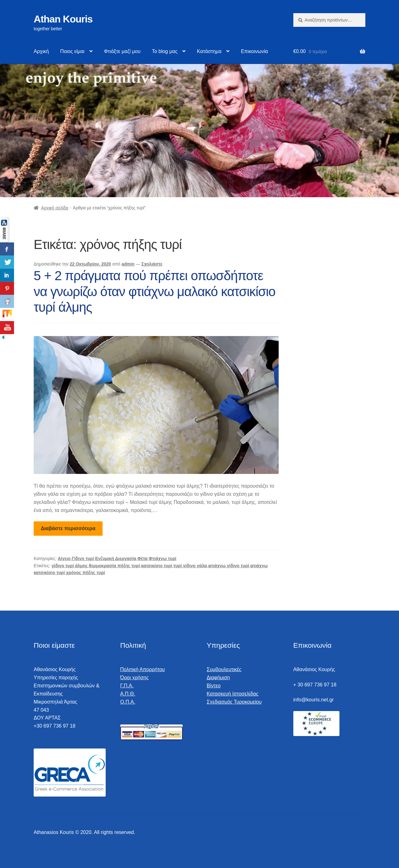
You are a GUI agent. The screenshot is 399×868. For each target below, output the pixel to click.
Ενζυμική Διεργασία (116, 558)
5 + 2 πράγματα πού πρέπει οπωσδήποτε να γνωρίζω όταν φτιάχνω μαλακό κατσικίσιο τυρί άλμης (154, 292)
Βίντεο (214, 686)
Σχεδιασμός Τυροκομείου (234, 702)
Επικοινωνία (255, 51)
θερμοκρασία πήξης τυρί (114, 566)
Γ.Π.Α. (127, 686)
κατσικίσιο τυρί (156, 566)
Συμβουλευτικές (224, 669)
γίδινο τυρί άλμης (70, 566)
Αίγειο (64, 558)
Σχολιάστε (152, 264)
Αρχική (41, 51)
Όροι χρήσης (135, 678)
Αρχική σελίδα (55, 208)
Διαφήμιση (218, 678)
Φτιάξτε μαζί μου (122, 51)
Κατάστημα (209, 51)
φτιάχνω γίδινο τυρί (229, 566)
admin (128, 264)
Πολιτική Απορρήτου (143, 669)
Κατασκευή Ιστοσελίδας (233, 694)
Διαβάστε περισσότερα (68, 528)
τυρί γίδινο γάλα (190, 566)
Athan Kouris (63, 19)
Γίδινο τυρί (83, 558)
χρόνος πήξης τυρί (86, 573)
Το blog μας (165, 51)
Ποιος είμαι (72, 51)
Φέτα (142, 558)
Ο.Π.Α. (128, 702)
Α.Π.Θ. (128, 694)
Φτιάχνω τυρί (163, 558)
